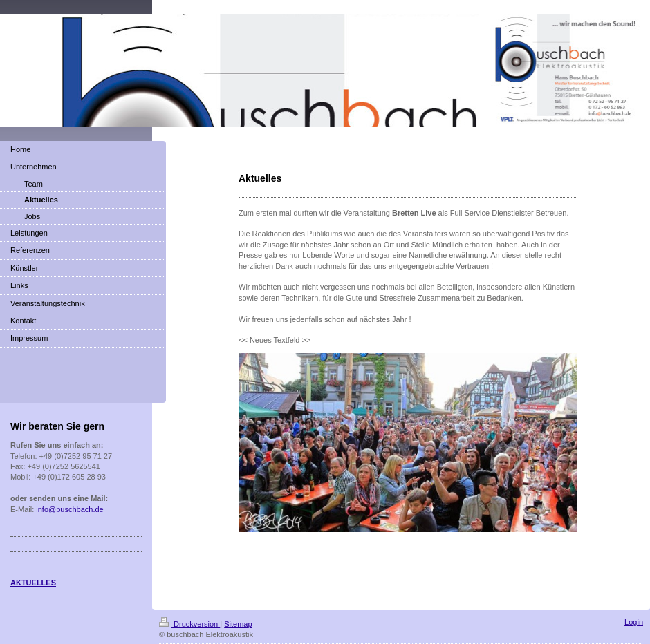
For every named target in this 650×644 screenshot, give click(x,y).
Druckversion (189, 624)
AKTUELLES (33, 583)
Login (634, 622)
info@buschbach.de (69, 509)
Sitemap (238, 624)
